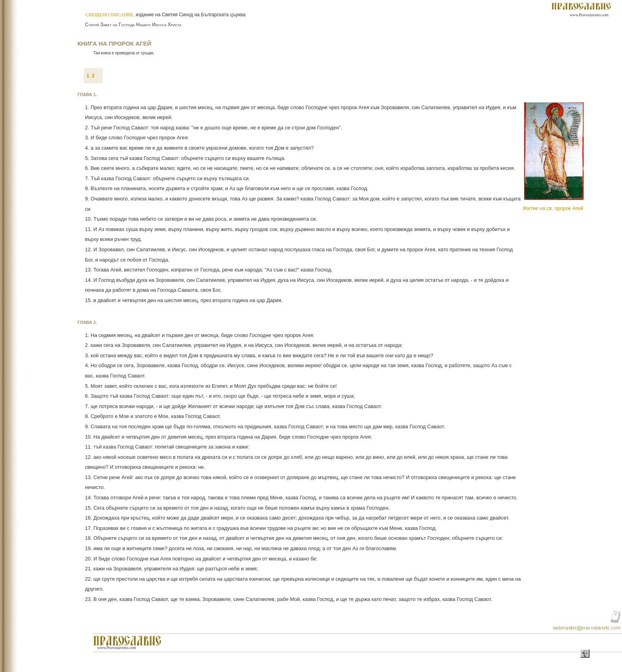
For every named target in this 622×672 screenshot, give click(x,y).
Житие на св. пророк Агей (553, 208)
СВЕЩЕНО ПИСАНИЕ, (110, 15)
